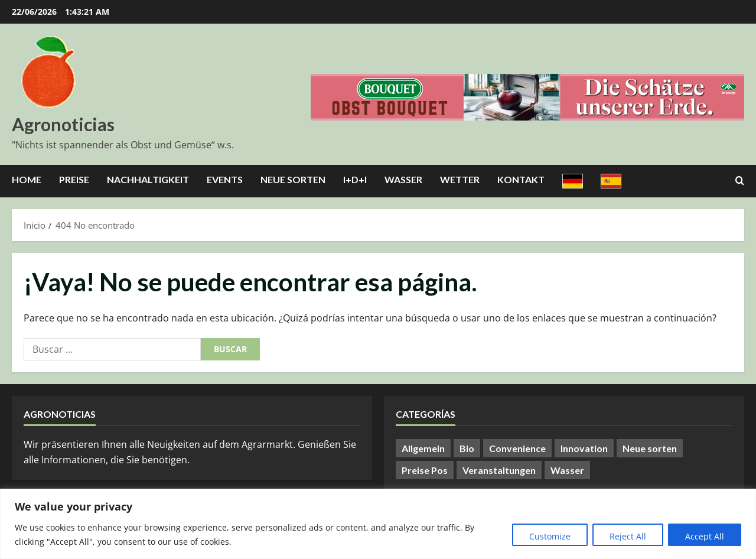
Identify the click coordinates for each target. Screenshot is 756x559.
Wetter (460, 179)
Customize (550, 536)
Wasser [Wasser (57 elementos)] (567, 470)
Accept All (705, 536)
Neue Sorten (293, 179)
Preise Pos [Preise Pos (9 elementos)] (425, 470)
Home (27, 179)
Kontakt (521, 179)
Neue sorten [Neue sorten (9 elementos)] (650, 448)
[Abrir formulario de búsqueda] (740, 181)
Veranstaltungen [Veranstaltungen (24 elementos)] (499, 470)
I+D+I (355, 179)
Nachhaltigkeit (148, 179)
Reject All (628, 536)
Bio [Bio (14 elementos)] (467, 448)
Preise (74, 179)
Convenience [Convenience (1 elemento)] (517, 448)
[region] (378, 524)
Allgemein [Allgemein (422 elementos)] (423, 448)
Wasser (403, 179)
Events (225, 179)
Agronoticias (63, 124)
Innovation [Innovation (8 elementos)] (584, 448)
